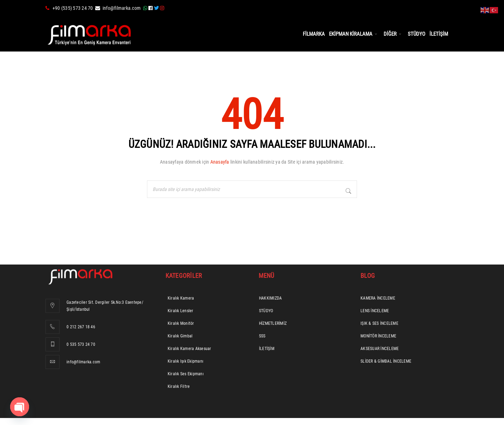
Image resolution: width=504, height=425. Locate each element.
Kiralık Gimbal (180, 336)
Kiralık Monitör (181, 323)
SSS (262, 336)
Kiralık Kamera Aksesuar (190, 349)
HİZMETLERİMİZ (273, 323)
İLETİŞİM (267, 349)
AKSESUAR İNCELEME (380, 349)
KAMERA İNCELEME (378, 298)
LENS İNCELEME (375, 311)
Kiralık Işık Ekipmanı (185, 361)
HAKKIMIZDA (271, 298)
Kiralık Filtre (179, 386)
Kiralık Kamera (181, 298)
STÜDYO (266, 311)
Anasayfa (220, 162)
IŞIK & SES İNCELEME (379, 323)
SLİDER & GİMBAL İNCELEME (386, 361)
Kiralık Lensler (181, 311)
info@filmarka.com (122, 8)
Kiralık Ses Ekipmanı (186, 374)
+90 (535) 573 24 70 (73, 8)
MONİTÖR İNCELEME (378, 336)
